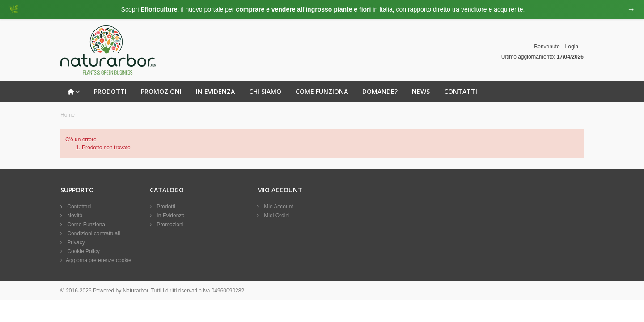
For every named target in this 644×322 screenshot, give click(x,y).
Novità (74, 216)
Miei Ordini (276, 216)
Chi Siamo (265, 91)
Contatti (461, 91)
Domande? (380, 91)
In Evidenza (215, 91)
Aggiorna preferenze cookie (99, 260)
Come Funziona (322, 91)
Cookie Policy (83, 251)
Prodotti (110, 91)
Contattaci (78, 207)
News (421, 91)
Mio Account (278, 207)
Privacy (75, 242)
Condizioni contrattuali (93, 233)
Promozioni (161, 91)
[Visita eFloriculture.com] (322, 9)
